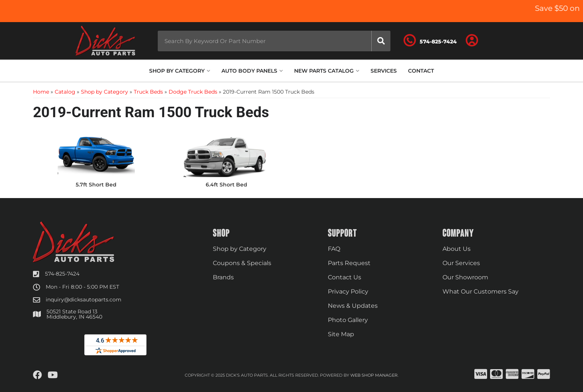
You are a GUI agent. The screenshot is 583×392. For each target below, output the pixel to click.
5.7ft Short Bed (96, 185)
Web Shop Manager (374, 375)
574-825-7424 (62, 274)
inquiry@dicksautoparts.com (84, 300)
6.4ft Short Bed (226, 185)
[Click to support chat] (430, 41)
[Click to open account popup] (472, 41)
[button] (274, 41)
